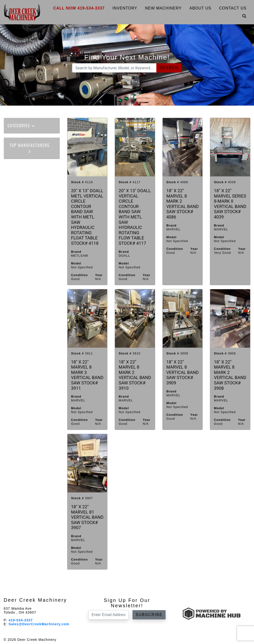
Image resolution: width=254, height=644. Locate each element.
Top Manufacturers (30, 148)
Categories (21, 126)
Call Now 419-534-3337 (79, 8)
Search (169, 68)
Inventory (125, 8)
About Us (200, 8)
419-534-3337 (21, 620)
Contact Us (233, 8)
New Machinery (163, 8)
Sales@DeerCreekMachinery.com (39, 624)
